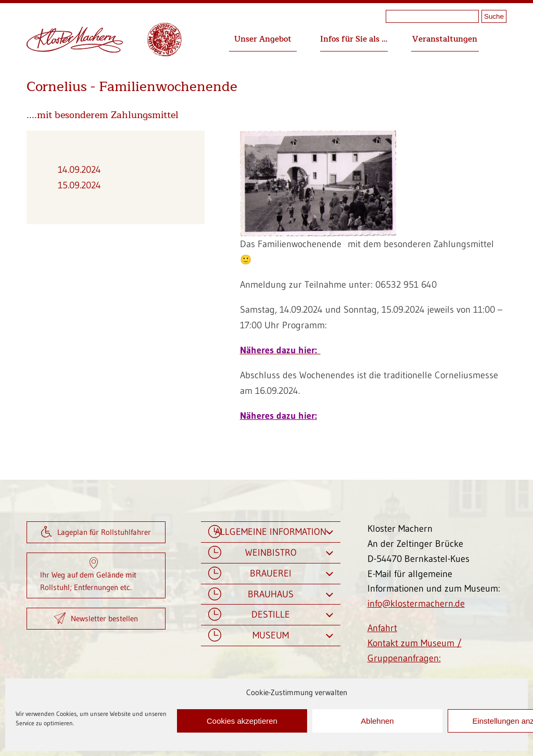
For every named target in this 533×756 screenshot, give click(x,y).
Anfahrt (382, 628)
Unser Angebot (263, 39)
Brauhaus (271, 594)
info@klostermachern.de (416, 604)
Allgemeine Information (271, 532)
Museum (271, 636)
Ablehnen (377, 721)
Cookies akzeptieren (242, 721)
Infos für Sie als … (354, 39)
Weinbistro (271, 553)
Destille (271, 615)
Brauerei (271, 574)
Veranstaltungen (445, 39)
